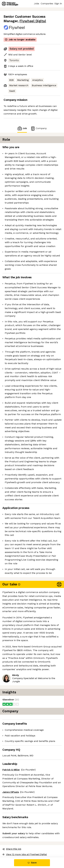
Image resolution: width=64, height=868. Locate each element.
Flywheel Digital (33, 21)
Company (39, 128)
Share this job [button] (12, 849)
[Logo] (10, 4)
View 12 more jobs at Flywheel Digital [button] (25, 854)
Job (22, 128)
